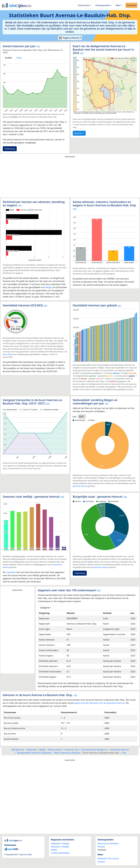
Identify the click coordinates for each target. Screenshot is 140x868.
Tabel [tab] (19, 58)
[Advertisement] (70, 178)
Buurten (78, 133)
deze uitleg (7, 354)
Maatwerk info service (108, 859)
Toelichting (10, 149)
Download (131, 5)
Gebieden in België (60, 843)
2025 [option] (81, 416)
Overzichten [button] (84, 5)
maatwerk (11, 572)
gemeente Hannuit (80, 486)
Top (124, 753)
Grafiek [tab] (8, 58)
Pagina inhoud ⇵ (70, 38)
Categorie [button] (45, 608)
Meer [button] (118, 5)
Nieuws (101, 847)
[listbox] (82, 416)
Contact (101, 862)
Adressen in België (60, 847)
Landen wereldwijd (60, 853)
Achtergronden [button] (103, 5)
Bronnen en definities (108, 843)
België (49, 287)
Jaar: (75, 416)
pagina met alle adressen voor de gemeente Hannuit (99, 703)
